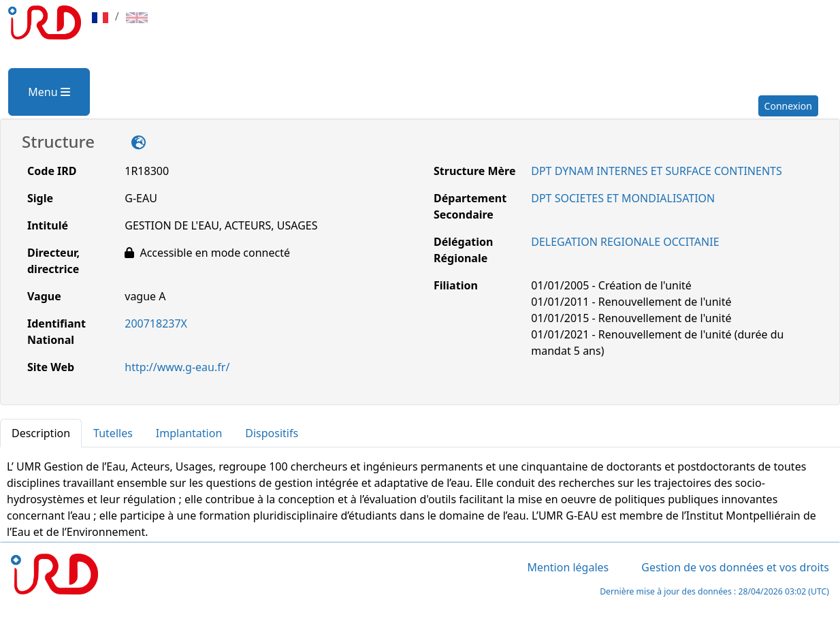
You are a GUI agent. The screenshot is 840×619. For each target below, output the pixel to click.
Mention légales (568, 567)
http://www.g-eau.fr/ (177, 367)
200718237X (156, 323)
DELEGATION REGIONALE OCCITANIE (625, 242)
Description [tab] (41, 433)
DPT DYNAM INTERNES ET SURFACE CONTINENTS (656, 171)
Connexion (788, 106)
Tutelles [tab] (113, 433)
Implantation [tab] (189, 433)
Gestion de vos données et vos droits (735, 567)
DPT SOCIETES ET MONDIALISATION (623, 198)
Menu (49, 92)
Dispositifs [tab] (272, 433)
